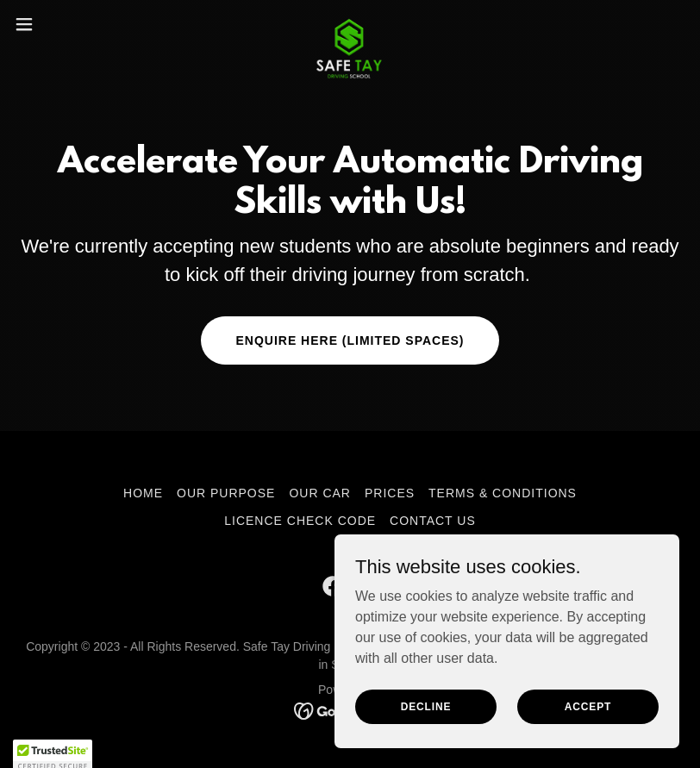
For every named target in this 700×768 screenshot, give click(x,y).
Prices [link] (390, 493)
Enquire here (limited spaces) (350, 340)
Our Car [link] (320, 493)
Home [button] (143, 493)
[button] (58, 24)
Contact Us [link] (433, 521)
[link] (350, 24)
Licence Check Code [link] (300, 521)
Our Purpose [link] (226, 493)
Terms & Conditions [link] (503, 493)
